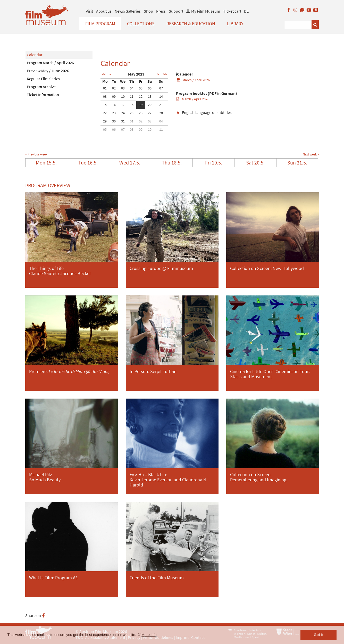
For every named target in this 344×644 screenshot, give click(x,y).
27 (150, 113)
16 (114, 105)
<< (104, 74)
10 (123, 96)
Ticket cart (232, 11)
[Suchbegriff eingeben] (298, 25)
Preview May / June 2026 (48, 71)
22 (105, 113)
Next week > (311, 154)
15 (105, 105)
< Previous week (36, 154)
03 (123, 88)
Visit (89, 11)
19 (141, 105)
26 (141, 113)
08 (105, 96)
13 (150, 96)
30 (114, 121)
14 (161, 96)
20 (150, 105)
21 (161, 105)
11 (132, 96)
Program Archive (41, 87)
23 (114, 113)
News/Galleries (128, 11)
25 (132, 113)
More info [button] (149, 635)
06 (150, 88)
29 (105, 121)
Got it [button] (318, 635)
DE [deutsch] (246, 11)
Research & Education (191, 24)
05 (141, 88)
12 (141, 96)
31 (123, 121)
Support (176, 11)
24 (123, 113)
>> (165, 74)
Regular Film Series (43, 79)
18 (132, 105)
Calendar (35, 55)
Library (235, 24)
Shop (148, 11)
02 (114, 88)
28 (161, 113)
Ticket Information (43, 95)
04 (132, 88)
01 (105, 88)
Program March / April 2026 (50, 63)
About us (104, 11)
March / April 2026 (193, 80)
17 (123, 105)
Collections (141, 24)
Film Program (100, 24)
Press (161, 11)
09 (114, 96)
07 (161, 88)
